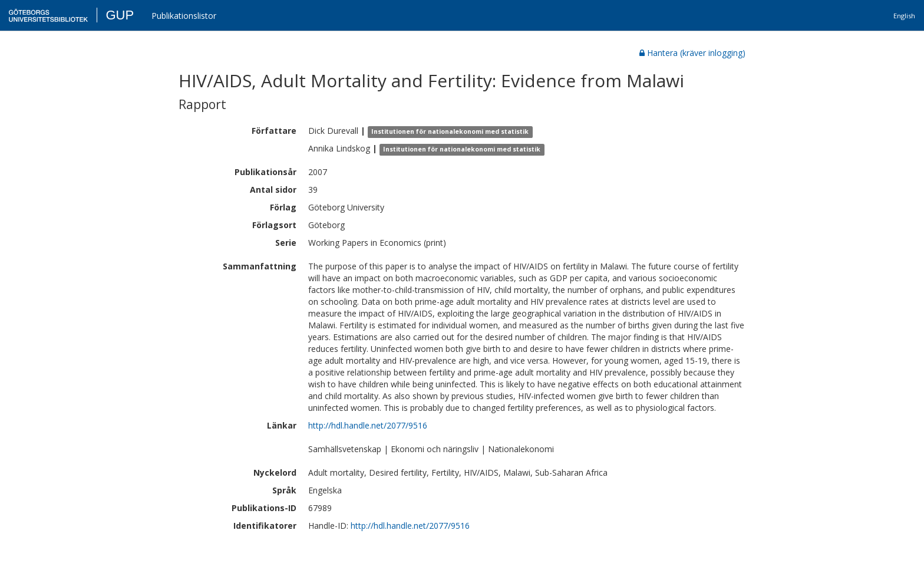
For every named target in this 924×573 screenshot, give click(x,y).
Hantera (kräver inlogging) (692, 53)
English (904, 16)
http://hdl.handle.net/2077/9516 (368, 425)
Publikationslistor (184, 16)
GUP (120, 15)
